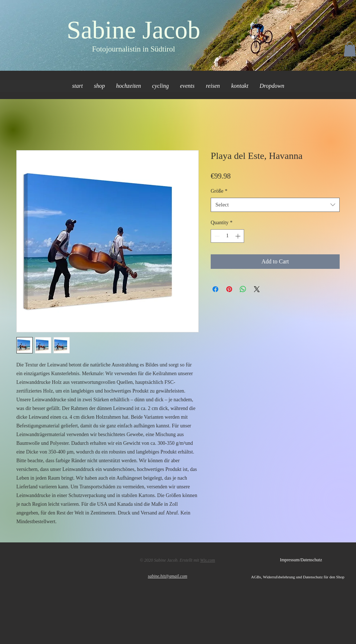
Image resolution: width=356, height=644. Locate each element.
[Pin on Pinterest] (229, 289)
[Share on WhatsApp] (243, 289)
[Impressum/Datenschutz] (301, 560)
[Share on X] (257, 289)
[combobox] (275, 205)
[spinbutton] (227, 236)
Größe (219, 191)
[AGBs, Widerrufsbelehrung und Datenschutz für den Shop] (304, 577)
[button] (350, 49)
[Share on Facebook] (215, 289)
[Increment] (238, 236)
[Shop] (282, 12)
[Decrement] (216, 236)
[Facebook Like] (30, 559)
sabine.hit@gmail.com (167, 576)
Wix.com (208, 560)
